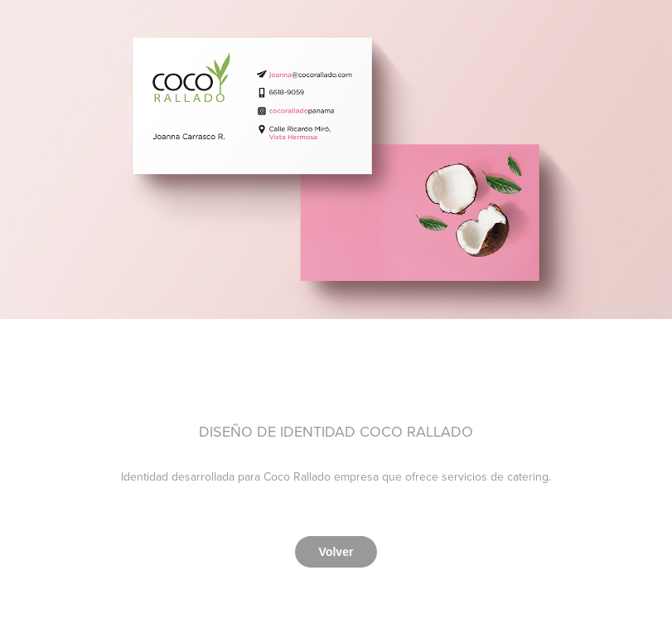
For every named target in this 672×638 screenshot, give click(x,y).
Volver (336, 552)
